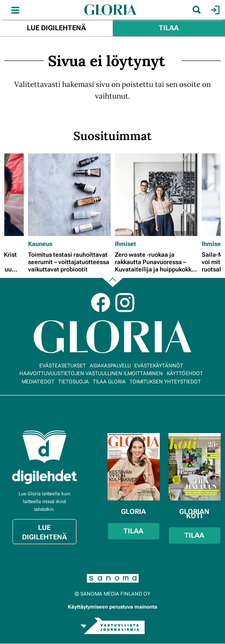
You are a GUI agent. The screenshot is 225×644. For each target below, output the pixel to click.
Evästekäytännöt (159, 366)
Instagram (125, 303)
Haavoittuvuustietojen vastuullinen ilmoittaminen (91, 373)
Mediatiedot (38, 382)
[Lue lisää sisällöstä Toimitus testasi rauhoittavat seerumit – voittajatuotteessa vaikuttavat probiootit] (69, 195)
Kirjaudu (214, 10)
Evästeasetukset (63, 366)
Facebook (101, 303)
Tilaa (169, 28)
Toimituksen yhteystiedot (165, 382)
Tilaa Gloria (109, 382)
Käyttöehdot (185, 373)
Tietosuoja (74, 382)
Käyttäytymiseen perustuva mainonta (112, 607)
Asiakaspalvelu (110, 366)
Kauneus (40, 244)
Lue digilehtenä (56, 28)
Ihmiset (125, 244)
